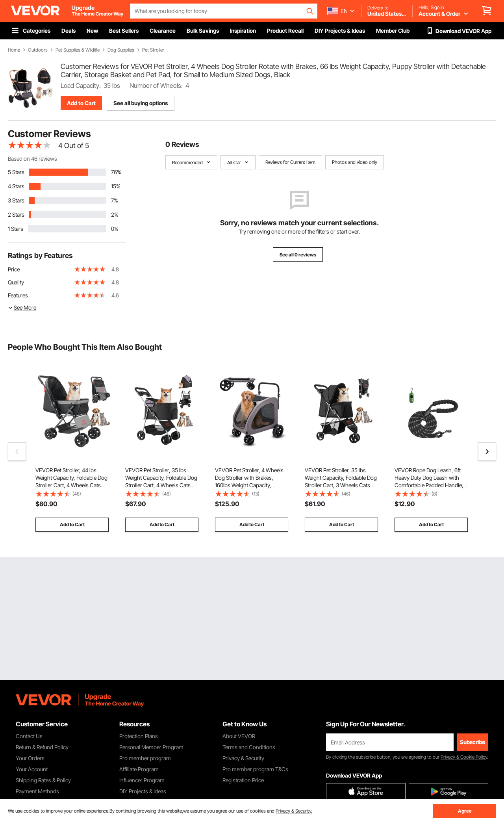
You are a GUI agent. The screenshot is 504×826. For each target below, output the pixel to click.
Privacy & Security (243, 758)
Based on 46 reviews (32, 159)
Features (18, 295)
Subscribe (472, 742)
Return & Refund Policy (42, 747)
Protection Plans (139, 736)
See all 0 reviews (298, 255)
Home (14, 50)
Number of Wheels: (156, 85)
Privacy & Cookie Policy (464, 757)
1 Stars (16, 229)
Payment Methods (37, 791)
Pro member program (145, 758)
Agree (465, 811)
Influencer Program (142, 780)
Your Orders (30, 758)
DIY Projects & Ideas (143, 791)
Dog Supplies (121, 50)
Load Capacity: (81, 85)
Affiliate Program (139, 769)
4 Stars (16, 186)
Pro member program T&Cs (255, 769)
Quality (16, 282)
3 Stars (16, 200)
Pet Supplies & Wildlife (78, 50)
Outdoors (38, 50)
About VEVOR (239, 736)
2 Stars (16, 214)
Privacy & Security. (294, 811)
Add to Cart (81, 103)
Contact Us (29, 736)
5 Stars (16, 172)
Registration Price (243, 780)
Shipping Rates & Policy (43, 780)
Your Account (32, 769)
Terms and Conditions (249, 747)
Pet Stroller (153, 50)
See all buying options (141, 103)
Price (14, 269)
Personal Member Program (151, 747)
